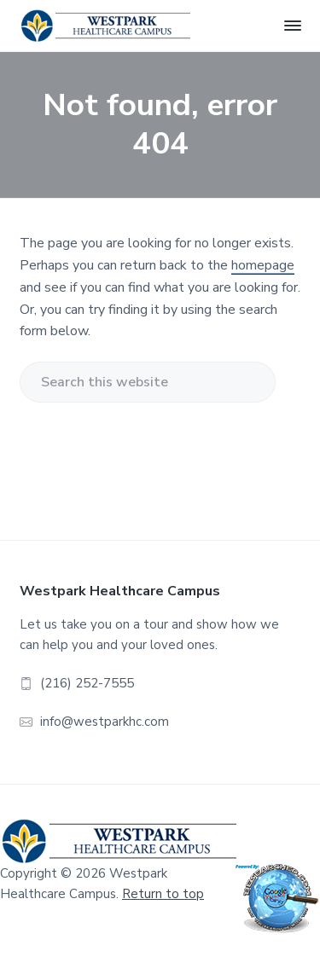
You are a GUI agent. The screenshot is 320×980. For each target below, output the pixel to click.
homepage (263, 265)
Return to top (163, 894)
